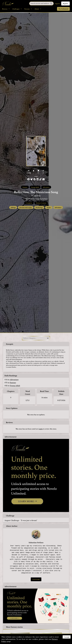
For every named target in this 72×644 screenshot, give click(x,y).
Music (49, 207)
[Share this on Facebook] (28, 179)
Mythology (39, 207)
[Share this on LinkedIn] (37, 179)
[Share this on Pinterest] (34, 179)
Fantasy (25, 187)
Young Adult (35, 187)
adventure (58, 207)
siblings (13, 207)
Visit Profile (36, 579)
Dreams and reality (26, 207)
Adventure (46, 187)
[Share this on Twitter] (31, 179)
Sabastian (37, 196)
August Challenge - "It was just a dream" (21, 520)
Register (65, 3)
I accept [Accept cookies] (67, 637)
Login (41, 429)
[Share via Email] (43, 179)
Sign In (57, 3)
